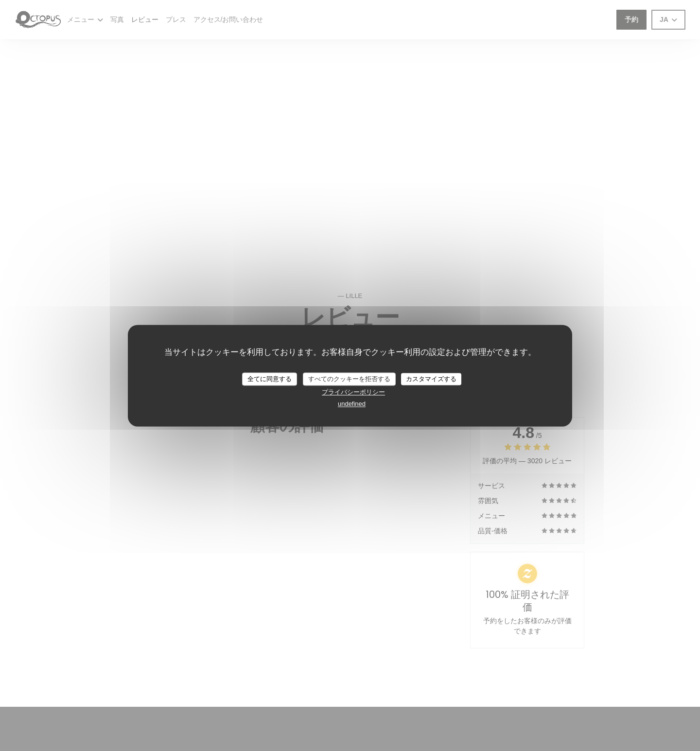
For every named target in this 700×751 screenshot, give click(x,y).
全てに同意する (270, 379)
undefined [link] (352, 404)
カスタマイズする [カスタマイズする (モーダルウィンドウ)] (431, 379)
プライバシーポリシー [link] (353, 393)
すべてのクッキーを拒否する (349, 379)
